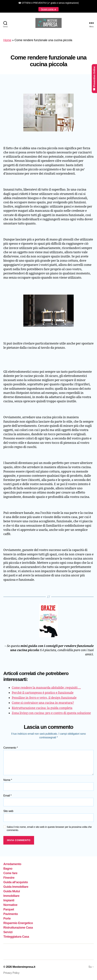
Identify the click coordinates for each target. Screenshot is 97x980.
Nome (8, 780)
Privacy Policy (11, 973)
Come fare (10, 873)
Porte (7, 918)
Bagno (8, 869)
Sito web (8, 811)
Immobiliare (11, 896)
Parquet (9, 909)
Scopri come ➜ (48, 9)
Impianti (9, 900)
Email (7, 796)
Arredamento (12, 864)
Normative (10, 905)
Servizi (8, 932)
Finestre (9, 878)
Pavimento (11, 914)
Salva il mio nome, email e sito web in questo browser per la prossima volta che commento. (49, 828)
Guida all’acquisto (16, 882)
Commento (11, 748)
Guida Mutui (12, 891)
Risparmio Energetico (18, 923)
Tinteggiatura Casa (16, 937)
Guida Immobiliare (16, 887)
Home (7, 40)
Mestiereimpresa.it (24, 967)
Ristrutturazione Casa (18, 928)
